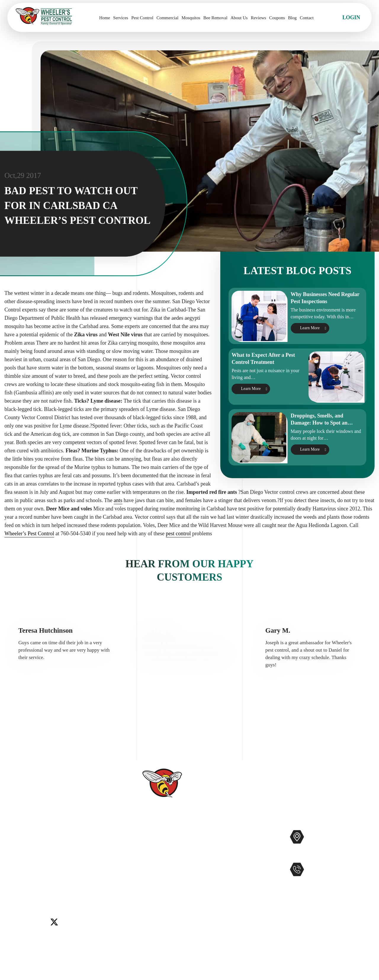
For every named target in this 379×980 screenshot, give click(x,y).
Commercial (167, 18)
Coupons (277, 18)
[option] (66, 670)
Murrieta (37, 878)
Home (105, 18)
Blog (292, 18)
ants (118, 518)
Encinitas (59, 870)
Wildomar (18, 885)
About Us (239, 18)
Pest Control (142, 18)
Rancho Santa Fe (67, 878)
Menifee (16, 878)
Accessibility (151, 910)
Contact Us (149, 873)
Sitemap (146, 920)
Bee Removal (215, 18)
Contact (307, 18)
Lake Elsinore (87, 870)
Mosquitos (191, 18)
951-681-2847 (332, 882)
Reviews (258, 18)
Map (366, 856)
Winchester (43, 885)
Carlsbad (17, 870)
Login (351, 17)
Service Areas (152, 901)
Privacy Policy (153, 929)
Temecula (98, 878)
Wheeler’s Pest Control (29, 551)
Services (121, 18)
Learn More (310, 337)
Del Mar (38, 870)
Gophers (219, 873)
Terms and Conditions (161, 939)
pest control (178, 551)
